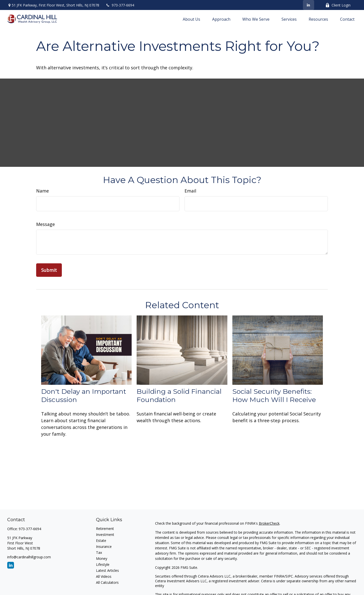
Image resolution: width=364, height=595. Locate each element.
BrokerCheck (269, 523)
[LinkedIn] (309, 5)
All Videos (104, 576)
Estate (101, 541)
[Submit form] (49, 270)
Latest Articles (107, 570)
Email (190, 191)
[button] (191, 19)
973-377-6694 (120, 5)
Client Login (338, 5)
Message (45, 224)
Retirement (105, 529)
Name (43, 191)
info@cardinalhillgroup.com (29, 557)
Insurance (104, 546)
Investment (105, 535)
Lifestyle (103, 564)
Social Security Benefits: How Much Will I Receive (274, 396)
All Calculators (107, 582)
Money (102, 558)
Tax (99, 552)
